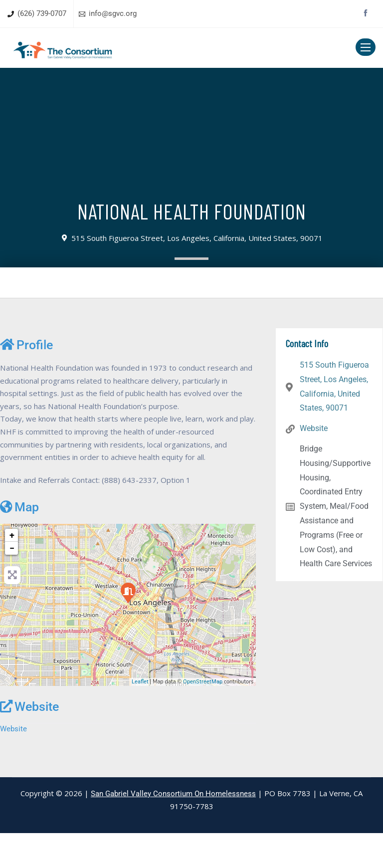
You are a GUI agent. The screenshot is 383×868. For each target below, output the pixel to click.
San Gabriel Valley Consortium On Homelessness (173, 829)
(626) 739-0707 (42, 13)
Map (19, 541)
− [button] (12, 582)
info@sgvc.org (113, 13)
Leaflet (140, 716)
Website (29, 741)
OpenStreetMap (203, 716)
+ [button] (12, 569)
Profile (26, 345)
